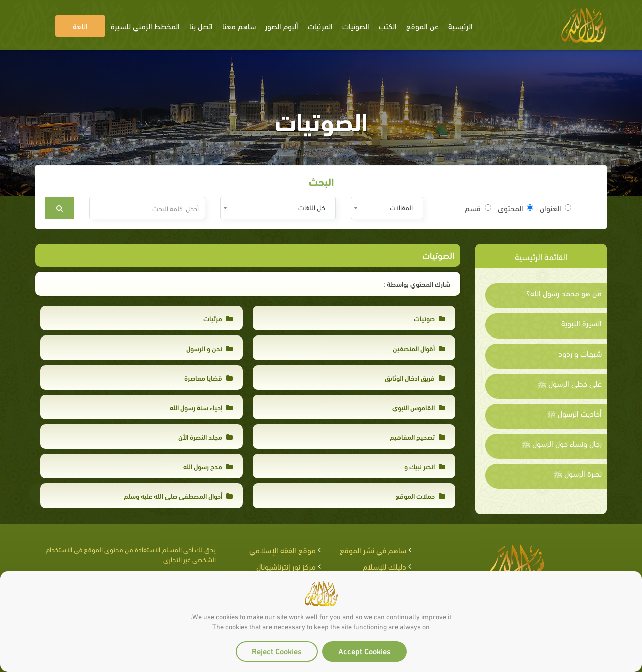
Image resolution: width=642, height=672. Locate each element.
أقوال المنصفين (419, 348)
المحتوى (515, 208)
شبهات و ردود (580, 353)
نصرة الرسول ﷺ (578, 473)
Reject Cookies (277, 651)
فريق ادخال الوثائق (415, 377)
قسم (478, 208)
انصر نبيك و (425, 466)
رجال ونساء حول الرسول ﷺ (562, 443)
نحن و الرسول (209, 348)
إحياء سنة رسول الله (201, 407)
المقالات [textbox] (401, 207)
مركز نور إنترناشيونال (286, 566)
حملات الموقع (421, 496)
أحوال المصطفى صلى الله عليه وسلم (178, 496)
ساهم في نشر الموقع (373, 549)
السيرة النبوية (582, 323)
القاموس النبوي (419, 407)
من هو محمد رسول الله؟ (564, 293)
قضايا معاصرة (208, 377)
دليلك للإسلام (384, 566)
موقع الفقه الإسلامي (283, 549)
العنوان (555, 208)
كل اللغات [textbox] (312, 207)
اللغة (80, 25)
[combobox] (387, 208)
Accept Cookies (364, 651)
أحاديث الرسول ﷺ (575, 413)
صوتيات (430, 318)
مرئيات (218, 318)
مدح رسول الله (208, 466)
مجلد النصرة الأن (205, 437)
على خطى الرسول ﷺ (570, 383)
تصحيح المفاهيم (418, 437)
